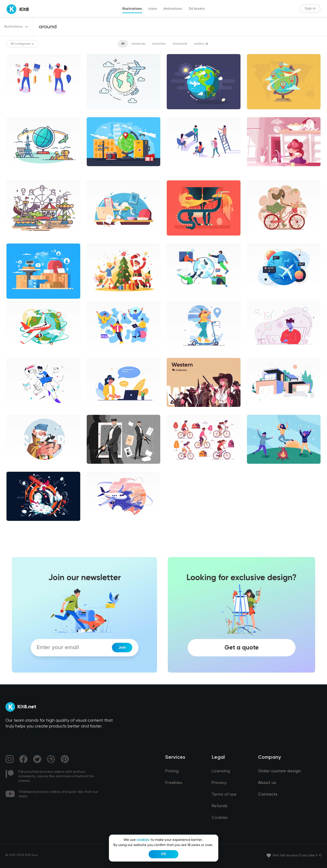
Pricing (172, 771)
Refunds (220, 806)
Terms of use (224, 795)
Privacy (219, 783)
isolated (200, 44)
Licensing (221, 771)
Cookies (220, 818)
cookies (143, 840)
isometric (159, 44)
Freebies (174, 783)
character (138, 44)
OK (163, 854)
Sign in (310, 9)
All (123, 44)
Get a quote (242, 648)
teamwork (180, 44)
